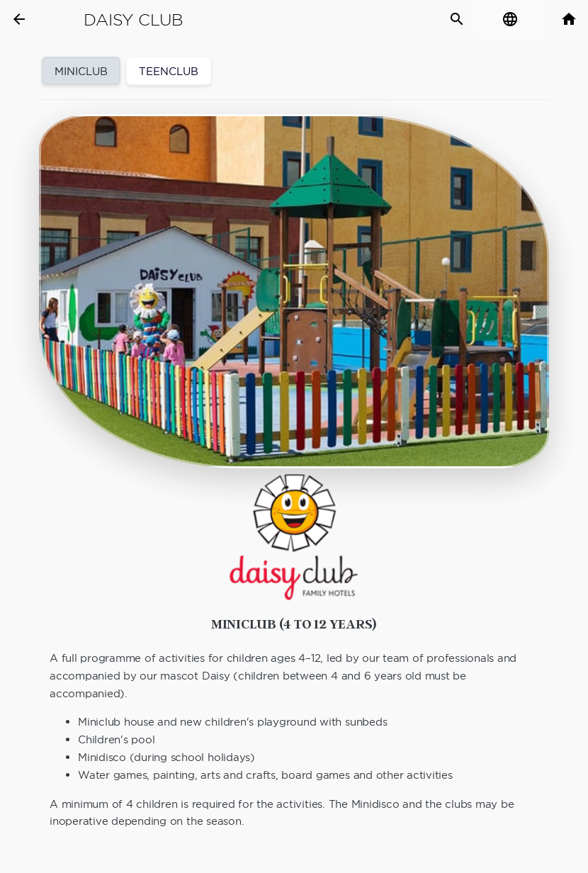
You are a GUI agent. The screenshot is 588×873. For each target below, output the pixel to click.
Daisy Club (134, 20)
